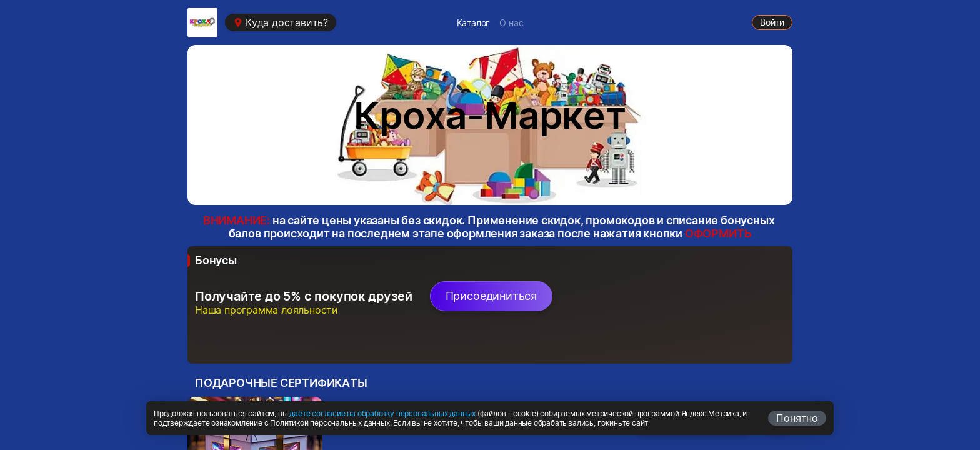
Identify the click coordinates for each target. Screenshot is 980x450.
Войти (772, 22)
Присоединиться (491, 296)
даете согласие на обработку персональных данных (382, 413)
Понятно (797, 418)
